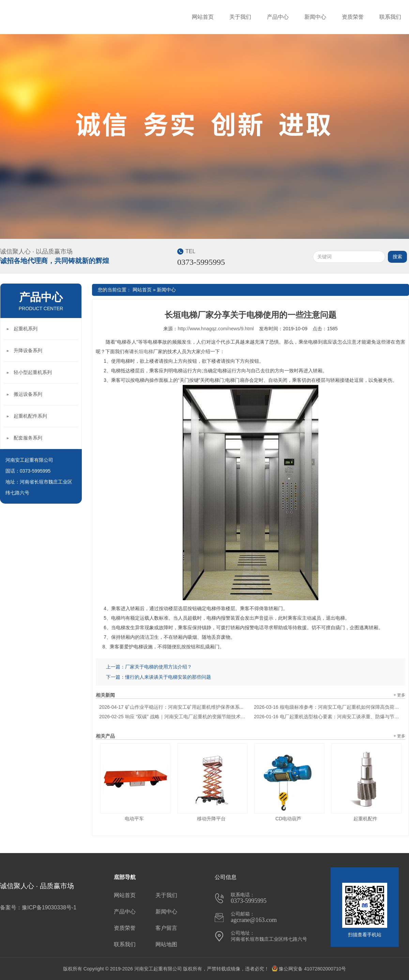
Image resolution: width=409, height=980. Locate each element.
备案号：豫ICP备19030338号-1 (38, 907)
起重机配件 (365, 819)
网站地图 (166, 944)
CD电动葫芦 (288, 819)
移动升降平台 (211, 819)
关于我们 (240, 17)
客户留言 (166, 928)
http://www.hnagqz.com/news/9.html (216, 329)
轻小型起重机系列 (33, 372)
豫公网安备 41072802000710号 (309, 969)
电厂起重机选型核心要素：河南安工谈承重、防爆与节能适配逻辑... (328, 717)
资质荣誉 (353, 17)
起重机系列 (26, 329)
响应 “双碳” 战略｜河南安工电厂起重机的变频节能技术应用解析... (173, 717)
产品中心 (278, 17)
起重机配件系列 (30, 416)
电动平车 (134, 819)
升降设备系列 (28, 350)
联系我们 (390, 17)
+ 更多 (399, 695)
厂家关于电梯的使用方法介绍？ (158, 667)
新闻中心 (315, 17)
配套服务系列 (28, 438)
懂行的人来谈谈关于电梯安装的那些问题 (168, 677)
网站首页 (203, 17)
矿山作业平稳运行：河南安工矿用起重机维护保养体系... (171, 707)
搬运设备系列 (28, 394)
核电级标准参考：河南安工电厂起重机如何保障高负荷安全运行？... (328, 707)
